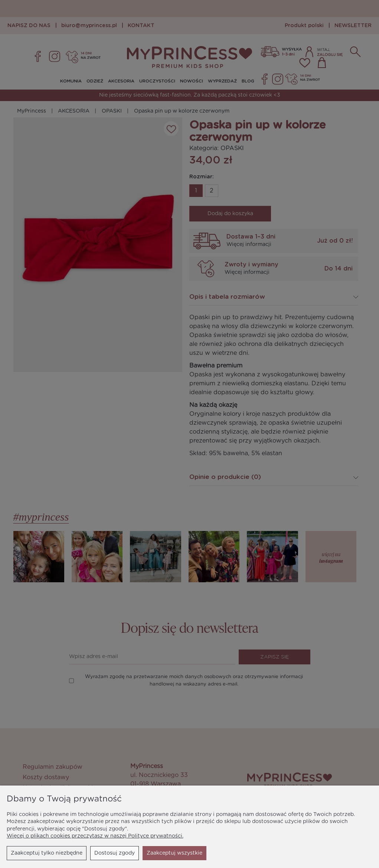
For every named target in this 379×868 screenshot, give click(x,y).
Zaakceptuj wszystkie (174, 853)
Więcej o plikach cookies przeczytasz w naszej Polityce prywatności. (95, 836)
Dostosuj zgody (115, 853)
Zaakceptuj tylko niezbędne (47, 853)
